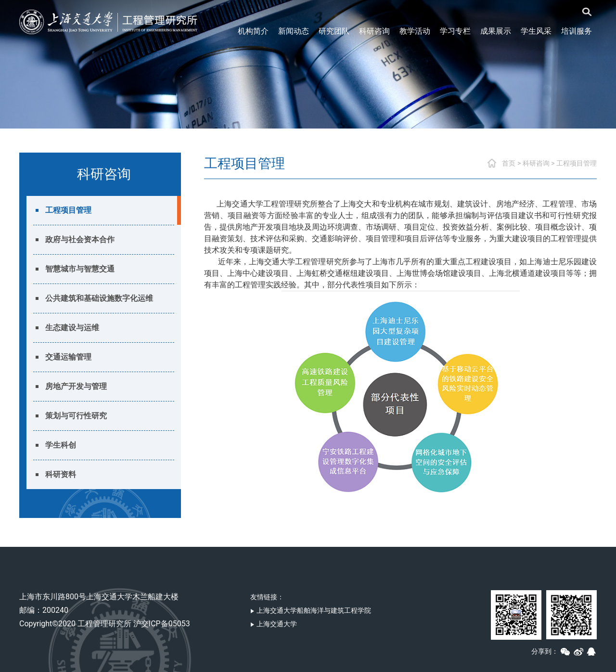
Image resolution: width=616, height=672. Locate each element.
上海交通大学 (274, 624)
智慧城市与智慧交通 (80, 269)
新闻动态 (294, 31)
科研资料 (61, 474)
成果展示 (496, 31)
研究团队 (334, 31)
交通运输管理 (68, 357)
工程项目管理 (68, 210)
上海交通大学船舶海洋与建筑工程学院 (311, 610)
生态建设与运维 (72, 328)
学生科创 (61, 445)
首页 (509, 163)
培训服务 (577, 31)
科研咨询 (374, 31)
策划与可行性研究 (76, 416)
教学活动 (415, 31)
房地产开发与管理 (76, 386)
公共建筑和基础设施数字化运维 (99, 298)
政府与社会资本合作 (80, 239)
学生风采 (536, 31)
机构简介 (253, 31)
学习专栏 (455, 31)
